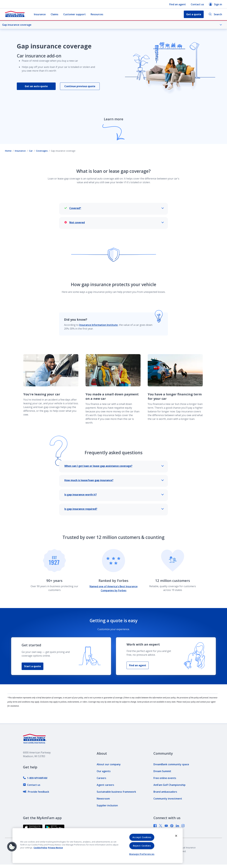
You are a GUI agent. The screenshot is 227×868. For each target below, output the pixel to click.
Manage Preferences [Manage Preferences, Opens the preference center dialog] (142, 854)
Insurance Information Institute (98, 325)
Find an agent (178, 4)
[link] (35, 778)
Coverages (42, 151)
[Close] (176, 836)
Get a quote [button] (194, 14)
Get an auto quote (36, 86)
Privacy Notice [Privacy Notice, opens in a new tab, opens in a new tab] (55, 848)
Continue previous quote (80, 86)
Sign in (215, 4)
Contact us (197, 4)
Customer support (74, 14)
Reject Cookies (142, 846)
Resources (97, 14)
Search (215, 14)
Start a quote (32, 666)
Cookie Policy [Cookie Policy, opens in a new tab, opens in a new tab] (40, 848)
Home (8, 151)
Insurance (40, 14)
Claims (54, 14)
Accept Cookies (142, 837)
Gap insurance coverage (112, 25)
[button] (12, 847)
